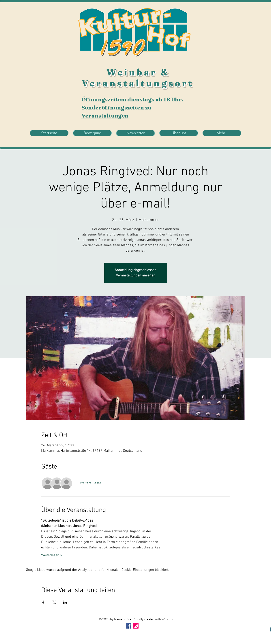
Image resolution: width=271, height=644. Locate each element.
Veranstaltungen (105, 116)
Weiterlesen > (52, 555)
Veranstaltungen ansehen (136, 276)
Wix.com (167, 619)
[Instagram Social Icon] (136, 626)
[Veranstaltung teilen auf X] (54, 602)
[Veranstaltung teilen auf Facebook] (43, 602)
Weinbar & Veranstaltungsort (138, 78)
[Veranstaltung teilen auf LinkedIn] (65, 602)
